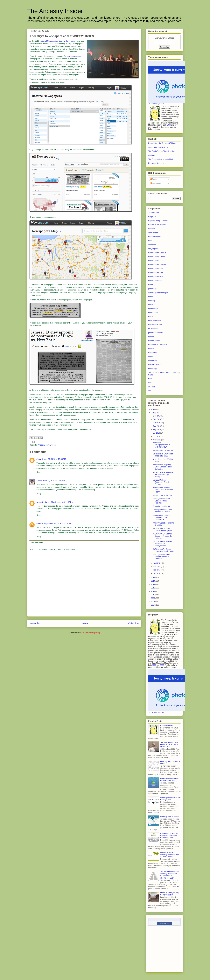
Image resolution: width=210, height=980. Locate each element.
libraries (151, 305)
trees (150, 379)
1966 (169, 125)
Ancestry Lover (43, 502)
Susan (39, 481)
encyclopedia (153, 249)
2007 (153, 605)
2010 (153, 595)
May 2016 (157, 440)
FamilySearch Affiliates (157, 265)
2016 (153, 413)
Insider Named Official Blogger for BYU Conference (161, 517)
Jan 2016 (157, 573)
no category (153, 329)
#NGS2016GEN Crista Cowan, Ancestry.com (162, 529)
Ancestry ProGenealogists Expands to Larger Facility (163, 475)
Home (85, 623)
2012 (153, 588)
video (150, 383)
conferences (153, 233)
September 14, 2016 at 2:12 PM (57, 524)
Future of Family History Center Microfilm (170, 894)
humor (151, 297)
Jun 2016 (157, 436)
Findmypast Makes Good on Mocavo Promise (162, 511)
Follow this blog (164, 923)
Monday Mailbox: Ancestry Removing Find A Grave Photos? (170, 855)
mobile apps (153, 313)
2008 (153, 602)
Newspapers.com (74, 56)
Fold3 (150, 285)
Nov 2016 (157, 419)
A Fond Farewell (167, 725)
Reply (39, 472)
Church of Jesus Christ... (158, 225)
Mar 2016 (157, 567)
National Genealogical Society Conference (57, 41)
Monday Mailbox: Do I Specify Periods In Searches (161, 557)
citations (152, 229)
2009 (153, 598)
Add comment (37, 543)
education (152, 245)
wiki (150, 391)
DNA (150, 241)
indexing (152, 301)
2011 (153, 591)
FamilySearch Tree (156, 273)
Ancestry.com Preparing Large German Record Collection (162, 467)
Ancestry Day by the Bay (162, 495)
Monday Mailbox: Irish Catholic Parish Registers (161, 501)
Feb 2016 (157, 570)
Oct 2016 (157, 423)
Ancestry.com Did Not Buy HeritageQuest (170, 799)
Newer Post (35, 623)
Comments (155, 183)
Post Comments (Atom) (90, 633)
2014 (153, 581)
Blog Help (152, 217)
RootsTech (152, 353)
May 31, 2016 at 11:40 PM (62, 502)
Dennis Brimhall (154, 237)
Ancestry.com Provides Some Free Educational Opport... (163, 490)
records (151, 337)
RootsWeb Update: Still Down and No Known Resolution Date (169, 836)
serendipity (153, 361)
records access (154, 341)
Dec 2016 (157, 416)
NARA (151, 317)
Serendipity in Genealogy (158, 147)
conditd (40, 524)
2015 (153, 578)
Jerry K (40, 459)
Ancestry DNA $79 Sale (169, 816)
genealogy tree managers (158, 293)
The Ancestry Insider (55, 11)
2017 (153, 409)
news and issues (155, 321)
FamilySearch (154, 261)
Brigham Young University (158, 221)
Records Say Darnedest (158, 345)
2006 (177, 125)
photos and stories (155, 333)
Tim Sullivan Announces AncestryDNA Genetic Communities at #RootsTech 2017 (170, 875)
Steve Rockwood (155, 365)
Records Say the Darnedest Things (162, 143)
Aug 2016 (157, 429)
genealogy (152, 289)
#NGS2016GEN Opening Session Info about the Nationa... (162, 536)
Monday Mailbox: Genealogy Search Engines (161, 482)
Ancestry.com (43, 445)
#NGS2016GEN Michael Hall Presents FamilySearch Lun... (162, 544)
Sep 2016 (157, 426)
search (151, 357)
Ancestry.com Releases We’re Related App (169, 779)
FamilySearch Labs (156, 269)
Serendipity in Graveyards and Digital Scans (163, 455)
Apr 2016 (157, 563)
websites (54, 445)
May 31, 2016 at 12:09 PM (55, 459)
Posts (153, 179)
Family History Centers (157, 253)
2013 (153, 585)
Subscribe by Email (156, 104)
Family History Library (157, 257)
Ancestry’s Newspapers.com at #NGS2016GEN (162, 445)
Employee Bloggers (156, 163)
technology (153, 369)
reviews (151, 349)
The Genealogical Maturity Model (161, 159)
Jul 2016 (157, 433)
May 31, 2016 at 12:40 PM (54, 481)
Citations (152, 155)
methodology (153, 309)
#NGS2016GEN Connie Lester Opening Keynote (163, 550)
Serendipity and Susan (162, 506)
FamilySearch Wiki (156, 277)
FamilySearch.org (155, 281)
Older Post (134, 623)
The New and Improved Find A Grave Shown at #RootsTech (169, 745)
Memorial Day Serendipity (163, 450)
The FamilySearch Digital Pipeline (161, 151)
